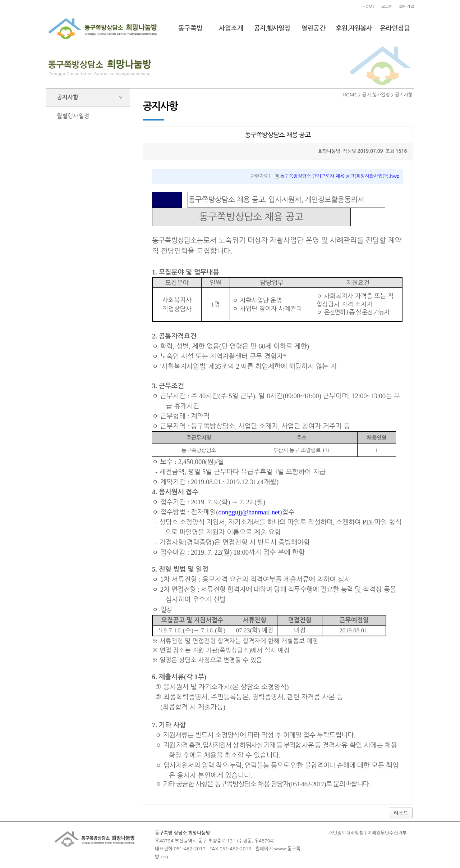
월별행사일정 (73, 116)
